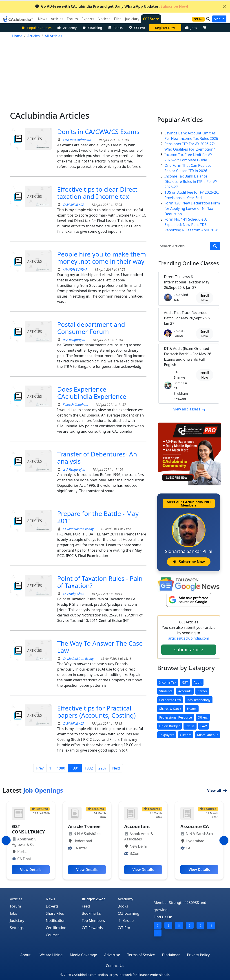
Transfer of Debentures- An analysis (97, 458)
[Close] (225, 6)
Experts (52, 906)
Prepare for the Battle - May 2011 (98, 517)
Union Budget (169, 726)
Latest (33, 790)
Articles (16, 899)
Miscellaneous (208, 735)
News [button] (43, 19)
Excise (190, 726)
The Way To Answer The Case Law (100, 647)
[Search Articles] (184, 246)
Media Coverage (83, 955)
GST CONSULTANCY (28, 829)
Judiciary (17, 921)
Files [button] (118, 19)
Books (115, 28)
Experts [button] (88, 19)
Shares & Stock (170, 709)
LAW (204, 726)
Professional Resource (176, 717)
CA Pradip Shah (73, 594)
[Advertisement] (115, 77)
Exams (192, 709)
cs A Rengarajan (74, 340)
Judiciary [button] (132, 19)
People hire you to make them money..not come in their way (102, 258)
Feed (86, 906)
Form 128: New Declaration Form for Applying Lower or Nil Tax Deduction (192, 208)
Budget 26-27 (93, 899)
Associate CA (195, 826)
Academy (67, 28)
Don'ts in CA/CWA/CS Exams (98, 132)
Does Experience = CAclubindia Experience (92, 393)
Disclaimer (171, 955)
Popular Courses (37, 28)
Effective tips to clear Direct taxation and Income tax (97, 193)
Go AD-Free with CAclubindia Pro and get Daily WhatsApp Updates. (112, 6)
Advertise (112, 955)
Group (126, 921)
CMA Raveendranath (77, 140)
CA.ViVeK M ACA (73, 205)
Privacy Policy (198, 955)
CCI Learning (128, 913)
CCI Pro (137, 28)
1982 (89, 768)
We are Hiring (51, 955)
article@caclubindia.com (189, 638)
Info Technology (198, 700)
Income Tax (168, 682)
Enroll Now (205, 298)
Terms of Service (141, 955)
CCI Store (151, 19)
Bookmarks (91, 913)
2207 (103, 768)
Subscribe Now (189, 562)
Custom (186, 735)
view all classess (190, 409)
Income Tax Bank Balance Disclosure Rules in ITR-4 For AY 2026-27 (191, 182)
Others (203, 717)
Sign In (219, 19)
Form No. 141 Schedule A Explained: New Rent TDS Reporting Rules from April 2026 (191, 225)
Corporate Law (170, 700)
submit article (189, 650)
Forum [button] (72, 19)
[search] (215, 246)
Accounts (185, 691)
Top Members (93, 921)
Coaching (92, 28)
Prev (40, 768)
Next (116, 768)
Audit (198, 682)
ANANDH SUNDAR (75, 269)
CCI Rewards (92, 928)
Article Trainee (84, 826)
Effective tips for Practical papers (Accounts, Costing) (97, 712)
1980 (61, 768)
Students (166, 691)
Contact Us (115, 966)
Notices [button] (104, 19)
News (50, 899)
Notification (56, 921)
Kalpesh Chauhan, (75, 404)
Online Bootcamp (165, 28)
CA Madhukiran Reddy (78, 529)
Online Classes (189, 263)
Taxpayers (167, 735)
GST (185, 682)
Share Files (55, 913)
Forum (15, 906)
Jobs (191, 28)
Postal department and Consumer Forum (91, 328)
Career (202, 691)
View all (217, 790)
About (25, 955)
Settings (17, 928)
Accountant (137, 826)
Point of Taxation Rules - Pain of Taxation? (100, 582)
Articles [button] (57, 19)
